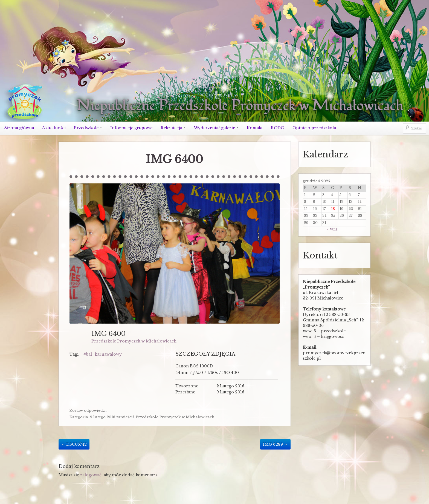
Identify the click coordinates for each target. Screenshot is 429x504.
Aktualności (54, 128)
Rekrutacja (173, 128)
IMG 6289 (275, 444)
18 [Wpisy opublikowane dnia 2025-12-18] (333, 209)
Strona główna (19, 128)
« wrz (332, 229)
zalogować (91, 475)
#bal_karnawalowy (103, 354)
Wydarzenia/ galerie (216, 128)
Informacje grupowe (131, 128)
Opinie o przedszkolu (314, 128)
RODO (278, 128)
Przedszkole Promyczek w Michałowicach (134, 341)
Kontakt (255, 128)
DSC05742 (74, 444)
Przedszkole (88, 128)
